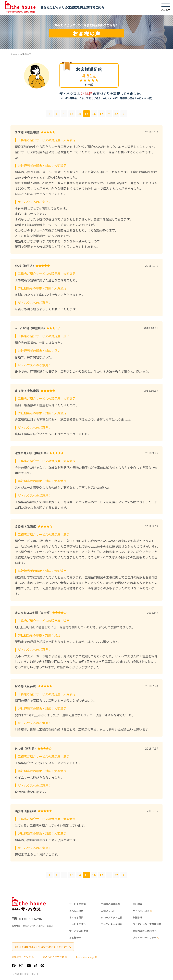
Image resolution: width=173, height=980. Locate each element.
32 (116, 114)
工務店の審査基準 (110, 904)
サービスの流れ (78, 924)
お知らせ (138, 917)
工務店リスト (108, 911)
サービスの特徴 (78, 904)
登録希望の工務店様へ (145, 931)
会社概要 (138, 904)
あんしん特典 (76, 911)
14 (79, 114)
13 (72, 114)
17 (101, 114)
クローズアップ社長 (112, 917)
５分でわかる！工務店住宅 (147, 924)
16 (94, 114)
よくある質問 (76, 917)
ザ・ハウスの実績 (79, 931)
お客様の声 (75, 938)
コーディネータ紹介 (112, 924)
